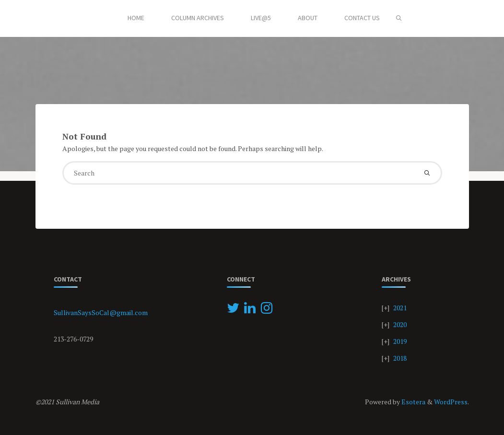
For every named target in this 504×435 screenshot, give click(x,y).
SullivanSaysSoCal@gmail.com (101, 312)
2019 (400, 341)
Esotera (413, 402)
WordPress (451, 402)
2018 (400, 358)
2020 (400, 324)
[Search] (399, 18)
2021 (400, 308)
